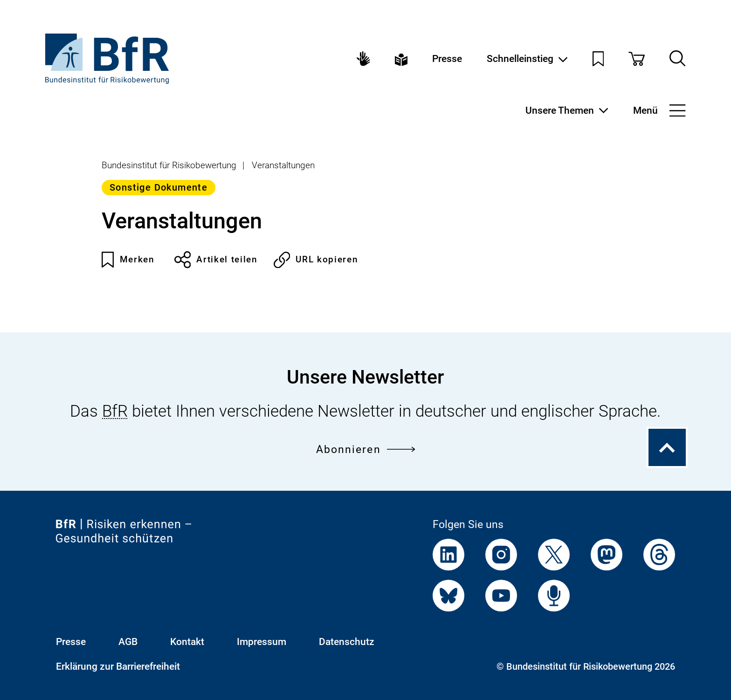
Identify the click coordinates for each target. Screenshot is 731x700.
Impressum (262, 642)
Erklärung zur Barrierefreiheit (118, 666)
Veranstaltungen (283, 165)
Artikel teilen (216, 260)
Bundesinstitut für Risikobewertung (169, 165)
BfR (115, 411)
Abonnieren (366, 449)
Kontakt (187, 642)
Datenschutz (347, 642)
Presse (447, 58)
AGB (128, 642)
